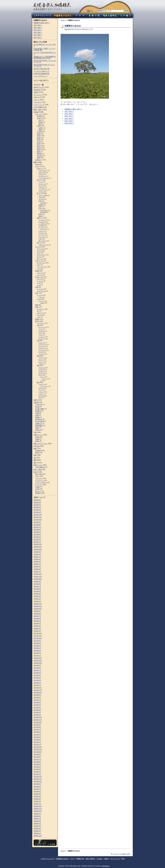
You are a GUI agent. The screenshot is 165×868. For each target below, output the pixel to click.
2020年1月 (37, 572)
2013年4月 (37, 707)
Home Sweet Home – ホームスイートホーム (45, 61)
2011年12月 (38, 747)
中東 (37, 287)
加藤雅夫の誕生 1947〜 (73, 109)
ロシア (40, 375)
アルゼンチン (41, 309)
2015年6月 (37, 643)
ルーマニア (42, 373)
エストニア (42, 343)
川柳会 (37, 439)
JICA (37, 164)
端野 (40, 124)
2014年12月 (38, 658)
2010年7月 (37, 789)
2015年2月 (37, 653)
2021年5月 (37, 532)
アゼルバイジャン (44, 245)
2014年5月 (37, 675)
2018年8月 (37, 614)
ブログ (72, 859)
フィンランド (42, 350)
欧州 (37, 321)
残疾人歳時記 (90, 859)
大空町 (39, 126)
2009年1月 (37, 833)
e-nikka (42, 303)
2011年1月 (37, 774)
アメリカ (39, 295)
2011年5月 (37, 764)
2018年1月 (37, 631)
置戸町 (39, 148)
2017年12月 (38, 633)
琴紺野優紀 (39, 426)
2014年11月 (38, 661)
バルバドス (40, 273)
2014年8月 (37, 668)
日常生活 (37, 446)
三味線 (37, 487)
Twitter (36, 92)
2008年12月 (38, 836)
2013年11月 (38, 690)
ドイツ (40, 390)
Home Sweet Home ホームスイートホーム (44, 65)
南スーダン (40, 259)
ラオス (40, 239)
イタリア (41, 358)
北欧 (38, 341)
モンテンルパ (44, 229)
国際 (35, 162)
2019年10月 (38, 579)
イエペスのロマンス (40, 76)
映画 (35, 448)
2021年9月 (37, 522)
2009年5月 (37, 824)
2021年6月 (37, 530)
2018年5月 (37, 621)
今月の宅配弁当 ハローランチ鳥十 (45, 45)
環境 (35, 460)
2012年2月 (37, 742)
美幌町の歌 (80, 859)
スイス (40, 329)
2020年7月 (37, 557)
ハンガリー (42, 337)
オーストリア (42, 327)
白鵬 (37, 428)
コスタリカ (40, 281)
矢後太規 (38, 430)
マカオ (40, 197)
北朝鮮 (40, 205)
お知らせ (37, 97)
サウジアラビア (41, 291)
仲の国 (37, 407)
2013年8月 (37, 698)
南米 (37, 307)
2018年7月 (37, 616)
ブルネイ (41, 231)
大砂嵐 (37, 413)
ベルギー (41, 394)
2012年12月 (38, 717)
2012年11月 (38, 720)
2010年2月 (37, 801)
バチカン (41, 364)
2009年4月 (37, 826)
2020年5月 (37, 562)
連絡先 (107, 859)
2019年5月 (37, 591)
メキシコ (39, 275)
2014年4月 (37, 678)
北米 (37, 293)
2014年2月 (37, 683)
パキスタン (42, 188)
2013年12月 (38, 688)
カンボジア (42, 222)
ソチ (41, 381)
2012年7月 (37, 730)
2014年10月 (38, 663)
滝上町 (39, 142)
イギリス (41, 384)
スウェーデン (42, 344)
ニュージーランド (42, 267)
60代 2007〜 (69, 123)
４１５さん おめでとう (41, 71)
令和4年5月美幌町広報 (41, 74)
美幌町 (39, 150)
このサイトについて (48, 859)
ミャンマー (42, 237)
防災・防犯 (37, 470)
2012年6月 (37, 732)
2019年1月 (37, 601)
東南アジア (40, 218)
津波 (35, 455)
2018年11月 (38, 606)
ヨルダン (39, 257)
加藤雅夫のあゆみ (62, 859)
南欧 (38, 356)
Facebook (37, 90)
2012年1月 (37, 744)
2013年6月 (37, 702)
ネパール (41, 186)
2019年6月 (37, 589)
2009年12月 (38, 806)
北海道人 (38, 160)
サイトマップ (115, 859)
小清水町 (39, 132)
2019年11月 (38, 577)
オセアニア (39, 261)
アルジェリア (41, 249)
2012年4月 (37, 737)
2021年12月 (38, 515)
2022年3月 (37, 507)
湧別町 (39, 140)
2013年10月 (38, 693)
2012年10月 (38, 722)
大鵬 (37, 415)
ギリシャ (41, 360)
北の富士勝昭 (39, 409)
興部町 (39, 152)
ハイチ (39, 283)
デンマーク (42, 346)
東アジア (39, 193)
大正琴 (37, 489)
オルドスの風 (42, 195)
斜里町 (39, 134)
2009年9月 (37, 814)
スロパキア (42, 331)
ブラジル (39, 315)
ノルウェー (42, 348)
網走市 (39, 146)
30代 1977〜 (69, 116)
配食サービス (38, 465)
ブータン (41, 192)
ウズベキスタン (43, 170)
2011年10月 (38, 752)
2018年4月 (37, 623)
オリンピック (38, 95)
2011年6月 (37, 762)
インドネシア (42, 220)
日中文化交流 (44, 210)
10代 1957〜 (69, 111)
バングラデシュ (43, 190)
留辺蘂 (40, 122)
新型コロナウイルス (40, 444)
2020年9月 (37, 552)
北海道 (36, 112)
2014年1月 (37, 685)
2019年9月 (37, 581)
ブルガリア (42, 371)
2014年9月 (37, 665)
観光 (35, 463)
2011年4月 (37, 767)
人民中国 (43, 203)
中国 (40, 201)
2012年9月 (37, 725)
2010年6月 (37, 791)
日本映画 (38, 451)
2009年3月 (37, 828)
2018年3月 (37, 626)
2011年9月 (37, 754)
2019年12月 (38, 574)
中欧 (38, 325)
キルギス (41, 174)
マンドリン (39, 485)
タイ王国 (41, 226)
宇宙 (35, 432)
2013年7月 (37, 700)
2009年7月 (37, 819)
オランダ (41, 388)
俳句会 (37, 437)
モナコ (40, 398)
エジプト (39, 251)
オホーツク (39, 114)
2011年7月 (37, 759)
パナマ (39, 285)
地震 (35, 400)
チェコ (40, 333)
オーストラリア (41, 263)
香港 (40, 216)
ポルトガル (42, 396)
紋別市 (39, 144)
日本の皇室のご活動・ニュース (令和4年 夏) (44, 49)
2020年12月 (38, 544)
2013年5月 (37, 705)
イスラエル (40, 289)
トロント (41, 301)
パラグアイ (40, 313)
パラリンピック (39, 105)
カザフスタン (42, 172)
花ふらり (38, 491)
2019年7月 (37, 586)
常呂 (40, 120)
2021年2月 (37, 539)
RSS (123, 859)
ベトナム (41, 233)
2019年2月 (37, 599)
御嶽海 (37, 417)
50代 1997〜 (69, 121)
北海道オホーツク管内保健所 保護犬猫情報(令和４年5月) (45, 57)
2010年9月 (37, 784)
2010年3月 (37, 799)
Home (63, 20)
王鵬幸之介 (39, 424)
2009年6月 (37, 821)
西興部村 (39, 154)
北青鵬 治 (38, 411)
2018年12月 (38, 604)
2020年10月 (38, 549)
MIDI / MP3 (39, 474)
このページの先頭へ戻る (122, 854)
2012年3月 (37, 740)
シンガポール (42, 224)
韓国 (40, 214)
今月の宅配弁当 (39, 107)
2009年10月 (38, 811)
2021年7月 (37, 527)
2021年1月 (37, 542)
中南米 (37, 271)
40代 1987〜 (69, 119)
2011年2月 (37, 772)
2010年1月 (37, 804)
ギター (37, 476)
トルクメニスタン (44, 178)
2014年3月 (37, 680)
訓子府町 (39, 156)
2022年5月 (37, 502)
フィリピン (42, 228)
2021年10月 (38, 520)
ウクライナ (42, 368)
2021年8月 (37, 525)
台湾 (40, 207)
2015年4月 (37, 648)
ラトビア (41, 352)
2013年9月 (37, 695)
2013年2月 (37, 712)
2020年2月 (37, 569)
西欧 (38, 382)
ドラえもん (37, 102)
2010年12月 (38, 777)
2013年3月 (37, 710)
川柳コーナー (38, 435)
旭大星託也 (39, 419)
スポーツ (37, 100)
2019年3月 (37, 596)
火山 (35, 458)
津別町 (39, 136)
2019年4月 (37, 594)
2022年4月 (37, 505)
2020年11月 (38, 547)
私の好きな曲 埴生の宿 (41, 69)
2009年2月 (37, 831)
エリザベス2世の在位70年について (45, 53)
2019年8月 (37, 584)
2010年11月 (38, 779)
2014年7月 (37, 670)
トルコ (40, 335)
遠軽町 (39, 158)
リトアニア (42, 354)
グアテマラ (40, 279)
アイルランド (41, 323)
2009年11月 (38, 809)
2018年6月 (37, 618)
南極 (37, 305)
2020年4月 (37, 564)
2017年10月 (38, 638)
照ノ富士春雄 (39, 421)
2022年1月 (37, 512)
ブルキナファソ (41, 255)
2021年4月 (37, 535)
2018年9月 (37, 611)
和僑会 (37, 319)
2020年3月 (37, 567)
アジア (37, 166)
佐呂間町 (39, 116)
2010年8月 (37, 787)
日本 (40, 209)
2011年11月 (38, 749)
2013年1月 (37, 715)
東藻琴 (40, 130)
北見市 (39, 118)
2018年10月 (38, 609)
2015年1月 (37, 656)
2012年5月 (37, 735)
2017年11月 (38, 636)
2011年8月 (37, 757)
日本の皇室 (43, 212)
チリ (38, 311)
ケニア (39, 253)
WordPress (106, 866)
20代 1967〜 (69, 114)
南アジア (39, 180)
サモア (39, 265)
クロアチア (42, 369)
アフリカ (38, 247)
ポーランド (42, 339)
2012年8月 (37, 727)
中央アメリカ (39, 277)
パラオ (39, 269)
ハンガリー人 (39, 480)
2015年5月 (37, 646)
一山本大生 (39, 405)
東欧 (38, 366)
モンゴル (41, 199)
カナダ (39, 299)
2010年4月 (37, 796)
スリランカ (42, 184)
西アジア (39, 243)
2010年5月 (37, 794)
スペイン (41, 362)
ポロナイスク (45, 379)
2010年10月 (38, 781)
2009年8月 (37, 816)
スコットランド (44, 386)
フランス (41, 392)
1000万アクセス (39, 87)
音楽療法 (38, 493)
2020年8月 (37, 554)
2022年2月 (37, 510)
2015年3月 (37, 651)
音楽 (35, 472)
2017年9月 (37, 641)
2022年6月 (37, 500)
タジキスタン (42, 176)
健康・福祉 (37, 110)
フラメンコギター (41, 483)
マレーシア (42, 235)
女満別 (40, 128)
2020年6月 (37, 559)
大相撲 (36, 402)
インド (40, 182)
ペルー (39, 317)
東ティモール (42, 241)
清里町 (39, 138)
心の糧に (100, 859)
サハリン (43, 377)
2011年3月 (37, 769)
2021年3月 (37, 537)
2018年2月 (37, 628)
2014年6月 (37, 673)
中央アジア (40, 168)
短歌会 (37, 441)
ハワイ (40, 297)
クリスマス (39, 478)
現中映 (37, 453)
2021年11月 (38, 517)
